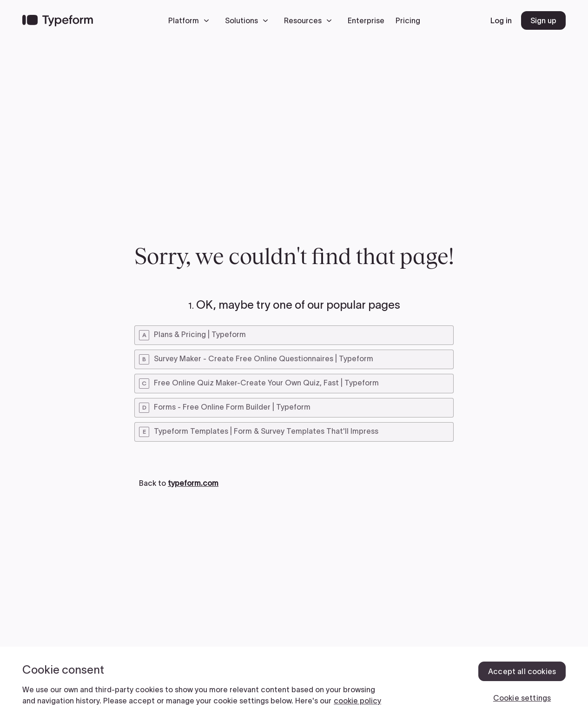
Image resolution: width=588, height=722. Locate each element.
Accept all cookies (522, 671)
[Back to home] (58, 20)
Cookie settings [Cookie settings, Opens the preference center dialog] (522, 698)
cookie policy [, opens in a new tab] (357, 701)
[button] (191, 20)
